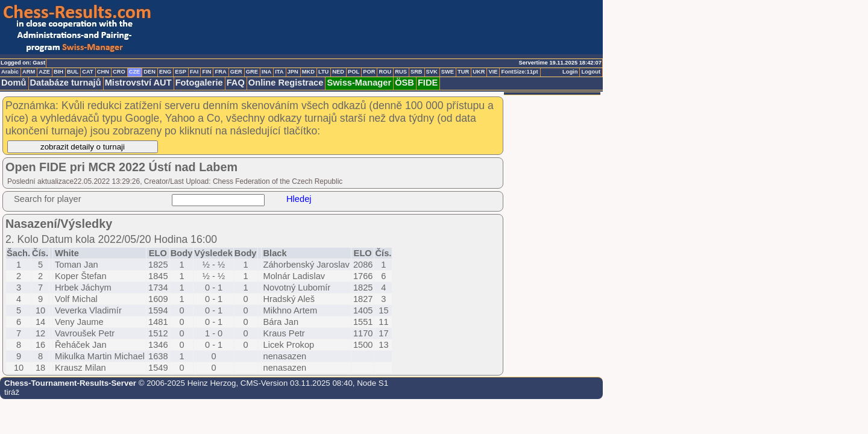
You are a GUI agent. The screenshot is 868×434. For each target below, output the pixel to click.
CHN (103, 72)
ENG (165, 72)
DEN (149, 72)
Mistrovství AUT (138, 83)
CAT (87, 72)
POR (369, 72)
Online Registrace (286, 83)
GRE (252, 72)
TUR (463, 72)
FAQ (236, 83)
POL (354, 72)
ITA (279, 72)
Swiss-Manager (359, 83)
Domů (14, 83)
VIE (493, 72)
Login (570, 72)
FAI (194, 72)
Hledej (299, 199)
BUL (73, 72)
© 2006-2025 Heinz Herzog (186, 383)
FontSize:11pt (519, 72)
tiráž (12, 392)
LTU (323, 72)
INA (266, 72)
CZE (135, 72)
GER (236, 72)
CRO (119, 72)
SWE (448, 72)
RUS (401, 72)
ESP (181, 72)
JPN (293, 72)
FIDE (428, 83)
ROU (385, 72)
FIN (206, 72)
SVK (432, 72)
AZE (44, 72)
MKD (308, 72)
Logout (591, 72)
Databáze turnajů (66, 83)
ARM (29, 72)
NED (338, 72)
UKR (479, 72)
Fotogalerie (199, 83)
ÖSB (404, 83)
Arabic (10, 72)
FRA (220, 72)
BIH (58, 72)
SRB (417, 72)
